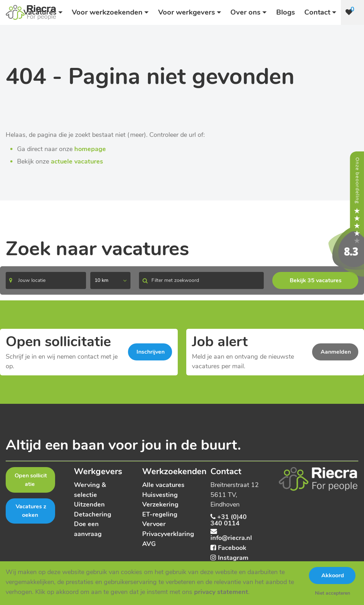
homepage (90, 149)
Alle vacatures (163, 485)
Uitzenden (89, 504)
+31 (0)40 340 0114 (229, 520)
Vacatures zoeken (31, 511)
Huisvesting (160, 495)
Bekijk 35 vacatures (316, 280)
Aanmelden (336, 352)
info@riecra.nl (231, 538)
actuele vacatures (77, 161)
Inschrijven (151, 352)
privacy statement (221, 592)
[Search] (46, 280)
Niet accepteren (333, 593)
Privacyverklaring (168, 534)
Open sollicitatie (31, 480)
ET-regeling (160, 514)
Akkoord (333, 575)
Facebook (232, 548)
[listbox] (110, 280)
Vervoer (154, 524)
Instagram (233, 558)
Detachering (93, 514)
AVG (149, 544)
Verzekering (160, 504)
